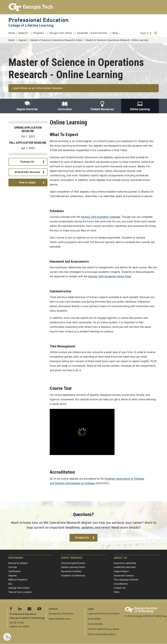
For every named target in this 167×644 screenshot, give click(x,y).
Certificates (14, 571)
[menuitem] (13, 33)
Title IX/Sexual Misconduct (102, 634)
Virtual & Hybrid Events (73, 563)
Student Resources (102, 106)
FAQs (116, 592)
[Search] (156, 33)
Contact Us (27, 162)
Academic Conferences (73, 576)
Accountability (95, 624)
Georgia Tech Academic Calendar (101, 217)
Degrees (23, 40)
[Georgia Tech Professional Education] (84, 7)
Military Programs (18, 580)
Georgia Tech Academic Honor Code (109, 276)
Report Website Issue (60, 619)
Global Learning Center (73, 567)
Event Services (72, 558)
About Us (120, 558)
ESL (10, 584)
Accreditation (121, 584)
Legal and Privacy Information (104, 614)
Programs (16, 558)
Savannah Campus (124, 576)
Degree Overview (27, 106)
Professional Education (39, 20)
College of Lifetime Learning (31, 25)
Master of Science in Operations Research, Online (56, 40)
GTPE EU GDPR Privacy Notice (104, 629)
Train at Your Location (20, 592)
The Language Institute (126, 580)
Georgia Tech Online (19, 588)
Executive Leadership (125, 563)
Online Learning (140, 106)
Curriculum (65, 106)
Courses (13, 567)
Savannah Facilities (71, 571)
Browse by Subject (18, 563)
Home (12, 40)
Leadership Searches (125, 567)
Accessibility (94, 619)
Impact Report (121, 571)
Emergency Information (61, 614)
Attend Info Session (27, 172)
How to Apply (27, 182)
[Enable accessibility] (7, 637)
